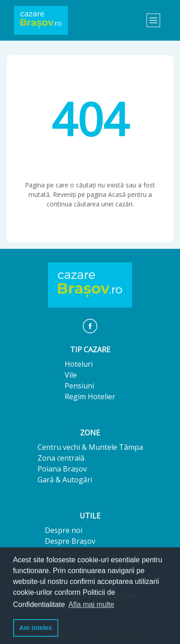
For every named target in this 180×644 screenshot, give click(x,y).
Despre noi (64, 530)
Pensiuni (79, 386)
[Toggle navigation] (153, 20)
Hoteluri (79, 364)
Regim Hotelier (90, 397)
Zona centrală (61, 458)
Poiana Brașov (62, 469)
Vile (71, 375)
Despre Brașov (70, 541)
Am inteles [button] (36, 628)
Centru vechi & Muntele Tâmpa (90, 447)
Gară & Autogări (65, 480)
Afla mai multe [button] (91, 604)
